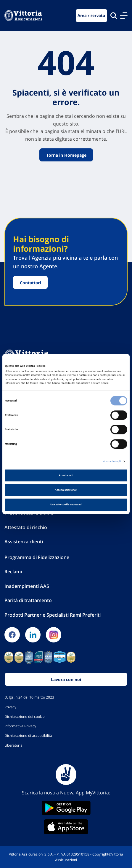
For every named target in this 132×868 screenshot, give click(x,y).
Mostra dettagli (112, 461)
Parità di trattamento (28, 600)
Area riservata (91, 16)
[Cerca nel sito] (114, 16)
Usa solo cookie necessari (66, 504)
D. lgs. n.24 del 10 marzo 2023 (29, 697)
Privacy (10, 707)
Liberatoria (13, 745)
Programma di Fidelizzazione (37, 557)
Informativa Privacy (20, 726)
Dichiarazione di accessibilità (28, 735)
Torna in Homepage (66, 155)
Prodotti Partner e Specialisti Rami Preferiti (53, 615)
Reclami (13, 572)
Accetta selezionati (66, 490)
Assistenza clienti (24, 542)
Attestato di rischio (26, 527)
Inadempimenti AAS (27, 586)
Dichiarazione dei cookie (25, 716)
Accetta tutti (66, 475)
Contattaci (30, 282)
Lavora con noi (66, 679)
